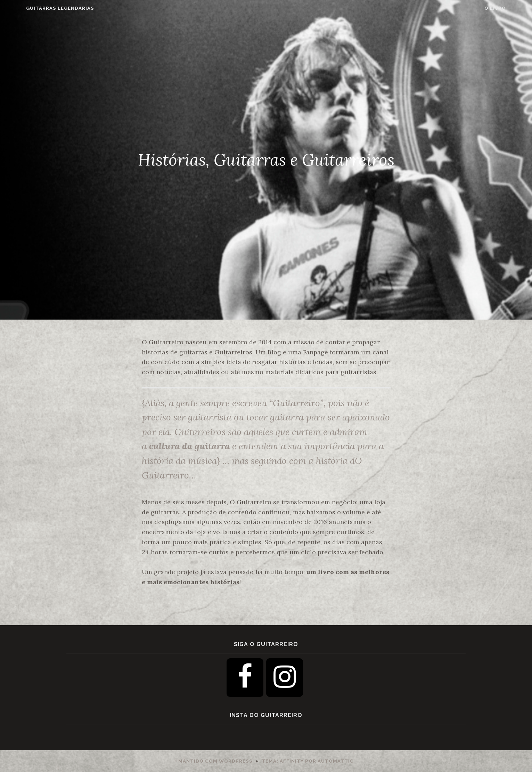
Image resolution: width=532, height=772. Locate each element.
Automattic (336, 761)
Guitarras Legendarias (43, 8)
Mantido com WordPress (215, 761)
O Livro (512, 8)
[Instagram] (285, 678)
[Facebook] (245, 678)
